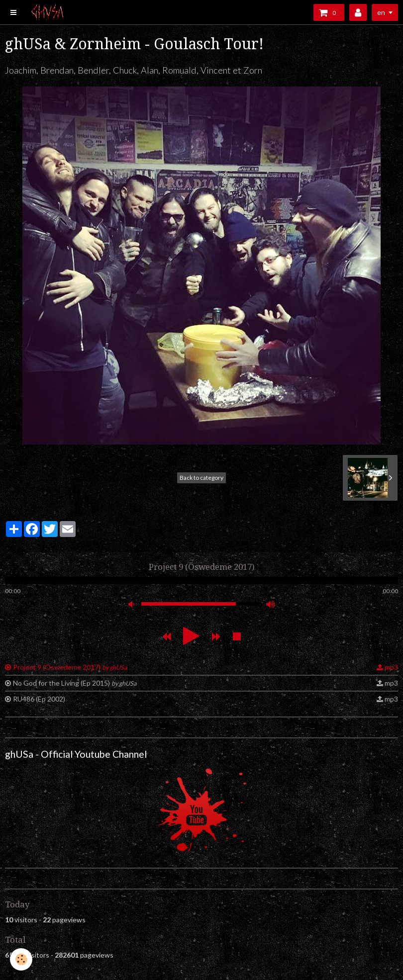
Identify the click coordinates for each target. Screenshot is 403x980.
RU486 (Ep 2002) (39, 699)
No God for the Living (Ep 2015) (75, 683)
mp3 (391, 667)
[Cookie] (21, 959)
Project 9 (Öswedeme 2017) (70, 667)
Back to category (201, 478)
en (381, 12)
